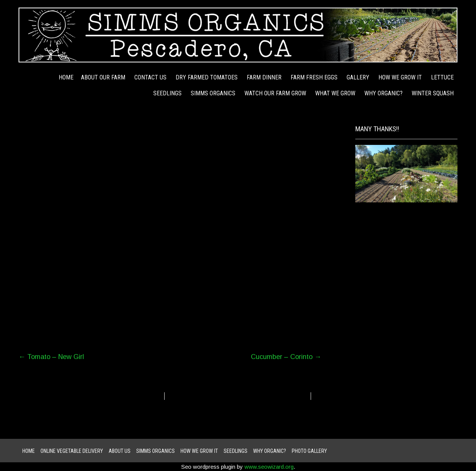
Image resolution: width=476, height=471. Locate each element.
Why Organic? (383, 93)
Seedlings (167, 93)
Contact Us (150, 77)
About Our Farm (103, 77)
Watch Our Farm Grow (275, 93)
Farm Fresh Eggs (314, 77)
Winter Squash (433, 93)
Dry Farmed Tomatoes (207, 77)
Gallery (358, 77)
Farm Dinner (264, 77)
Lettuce (442, 77)
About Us (120, 451)
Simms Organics (213, 93)
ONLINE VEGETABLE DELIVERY (72, 451)
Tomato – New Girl (51, 357)
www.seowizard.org (269, 467)
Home (66, 77)
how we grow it (400, 77)
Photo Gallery (309, 451)
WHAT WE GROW (335, 93)
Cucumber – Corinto (286, 357)
